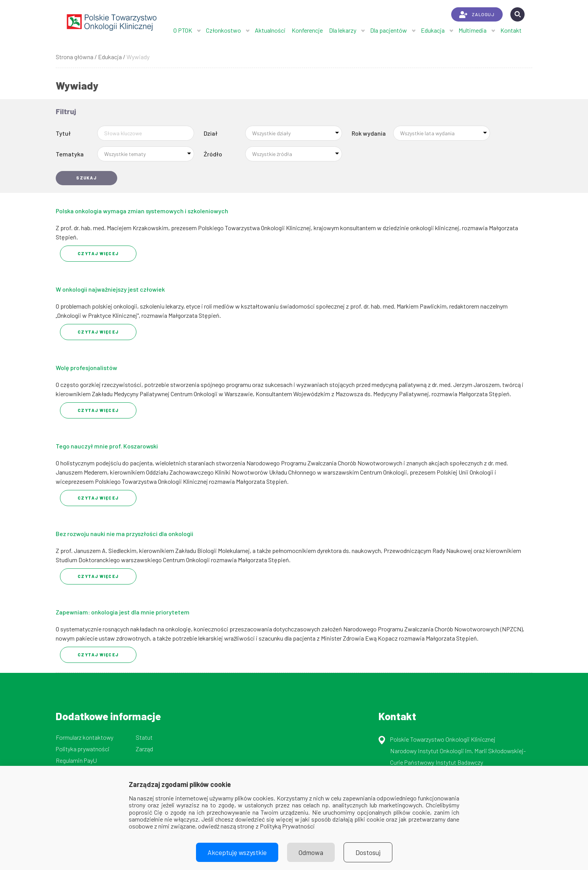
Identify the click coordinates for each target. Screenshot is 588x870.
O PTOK (183, 30)
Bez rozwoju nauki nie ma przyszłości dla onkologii (125, 534)
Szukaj (86, 178)
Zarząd (144, 749)
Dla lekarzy (343, 30)
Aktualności (270, 30)
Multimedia (473, 30)
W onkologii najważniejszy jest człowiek (110, 289)
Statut (144, 737)
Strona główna (75, 57)
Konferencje (307, 30)
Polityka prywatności (83, 749)
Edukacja (433, 30)
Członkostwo (223, 30)
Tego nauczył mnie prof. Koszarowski (107, 446)
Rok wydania (369, 133)
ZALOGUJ (477, 15)
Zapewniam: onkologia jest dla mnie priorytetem (123, 612)
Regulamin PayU (76, 760)
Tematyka (70, 154)
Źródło (213, 154)
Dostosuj (368, 852)
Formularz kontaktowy (85, 737)
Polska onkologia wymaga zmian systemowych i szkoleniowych (142, 211)
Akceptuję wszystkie (237, 852)
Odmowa (311, 852)
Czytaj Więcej (98, 253)
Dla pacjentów (389, 30)
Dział (211, 133)
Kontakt (511, 30)
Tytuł (63, 133)
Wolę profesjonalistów (86, 368)
